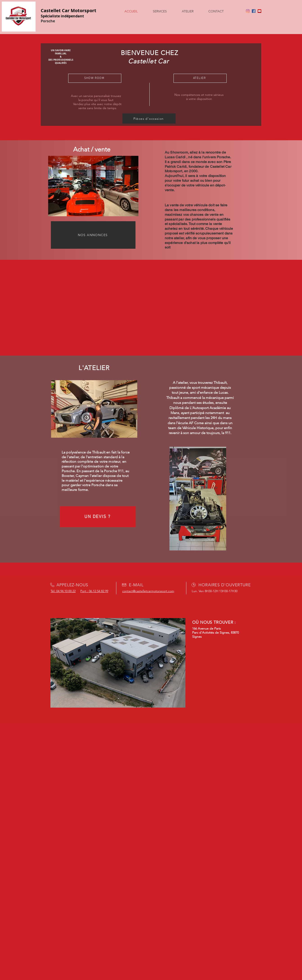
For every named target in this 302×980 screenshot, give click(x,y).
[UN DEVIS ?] (98, 517)
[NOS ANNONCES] (93, 235)
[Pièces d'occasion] (149, 118)
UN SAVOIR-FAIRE (61, 50)
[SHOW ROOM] (95, 78)
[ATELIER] (200, 78)
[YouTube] (259, 11)
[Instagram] (248, 11)
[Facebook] (254, 11)
